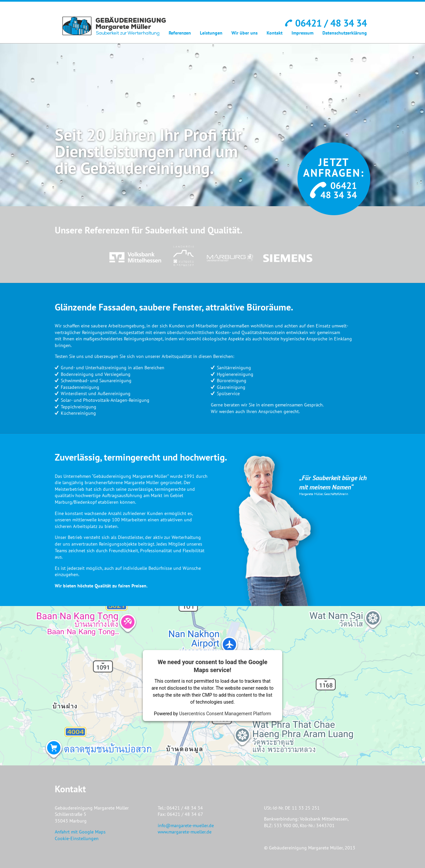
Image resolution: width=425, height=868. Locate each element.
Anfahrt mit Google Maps (80, 832)
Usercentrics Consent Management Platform (225, 714)
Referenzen (180, 33)
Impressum (302, 33)
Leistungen (211, 33)
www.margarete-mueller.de (185, 832)
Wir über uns (245, 33)
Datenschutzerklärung (345, 33)
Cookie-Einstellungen (77, 838)
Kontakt (275, 33)
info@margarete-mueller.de (186, 825)
